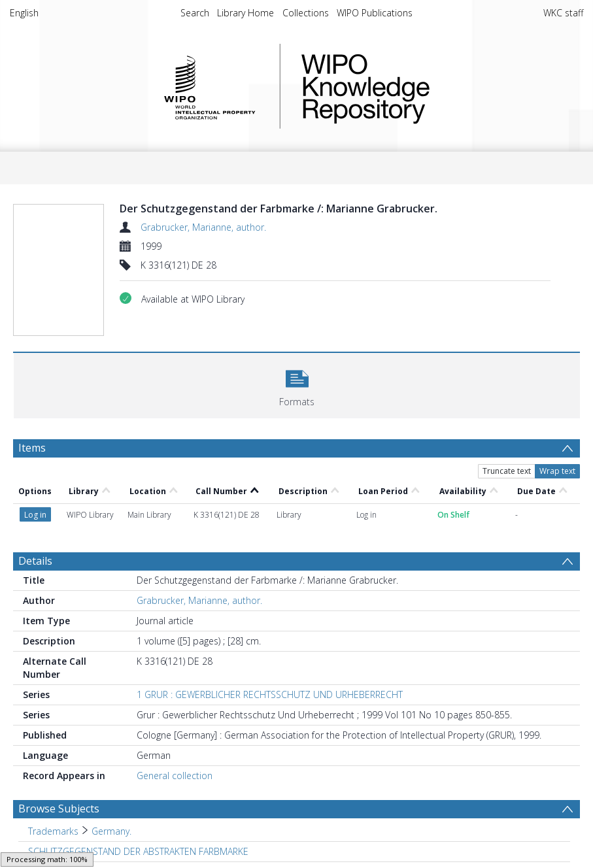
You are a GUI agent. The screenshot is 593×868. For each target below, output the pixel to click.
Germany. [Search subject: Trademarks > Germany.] (111, 831)
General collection (175, 776)
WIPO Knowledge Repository (419, 86)
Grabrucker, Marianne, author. (203, 227)
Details (35, 561)
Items (32, 448)
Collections (306, 13)
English (24, 13)
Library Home (246, 13)
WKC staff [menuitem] (563, 13)
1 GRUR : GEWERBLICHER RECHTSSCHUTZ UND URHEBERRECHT (270, 694)
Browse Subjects (59, 809)
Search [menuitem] (195, 13)
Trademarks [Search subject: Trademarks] (53, 831)
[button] (297, 384)
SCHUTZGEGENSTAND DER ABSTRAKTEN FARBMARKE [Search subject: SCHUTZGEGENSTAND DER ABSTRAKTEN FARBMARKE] (138, 851)
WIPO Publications (375, 13)
